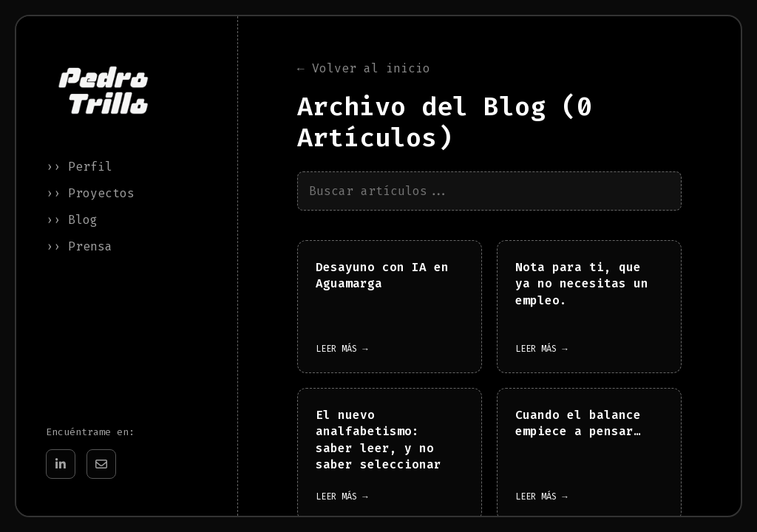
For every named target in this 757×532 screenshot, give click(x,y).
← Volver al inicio (364, 69)
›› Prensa (79, 246)
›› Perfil (79, 167)
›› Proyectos (90, 193)
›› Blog (72, 220)
